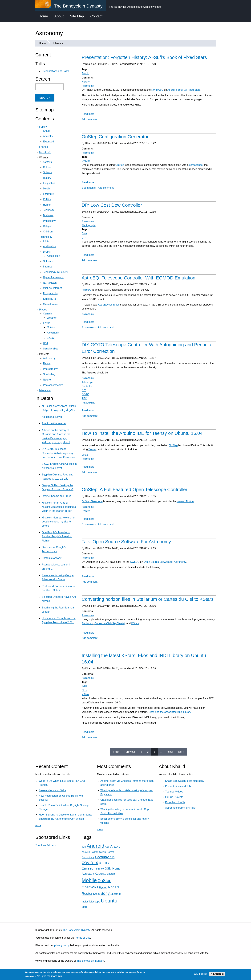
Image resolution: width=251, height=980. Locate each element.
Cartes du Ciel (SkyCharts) (110, 623)
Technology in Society (55, 272)
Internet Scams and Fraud (57, 496)
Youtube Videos (174, 792)
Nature (47, 380)
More (85, 907)
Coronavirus (105, 857)
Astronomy (88, 86)
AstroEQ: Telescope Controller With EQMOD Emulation (138, 278)
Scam (96, 894)
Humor (47, 205)
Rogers (114, 887)
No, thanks (217, 974)
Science (48, 172)
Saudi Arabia (50, 349)
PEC (84, 398)
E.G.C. (51, 338)
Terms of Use (83, 938)
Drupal (47, 252)
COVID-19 (90, 863)
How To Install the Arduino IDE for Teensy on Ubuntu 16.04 (142, 433)
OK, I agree (201, 974)
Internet (47, 267)
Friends (43, 147)
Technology (46, 237)
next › (170, 752)
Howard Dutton (185, 501)
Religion (48, 226)
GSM (108, 868)
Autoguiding (88, 403)
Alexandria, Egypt (52, 417)
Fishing (47, 363)
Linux (85, 455)
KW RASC (157, 90)
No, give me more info (49, 976)
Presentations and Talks (55, 71)
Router (87, 894)
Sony (105, 893)
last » (181, 752)
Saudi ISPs (49, 299)
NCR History (50, 283)
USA (46, 343)
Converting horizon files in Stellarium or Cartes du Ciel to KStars (148, 599)
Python (103, 888)
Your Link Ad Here (46, 845)
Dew (84, 233)
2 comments (89, 188)
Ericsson (89, 868)
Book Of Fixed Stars (189, 90)
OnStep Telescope (92, 501)
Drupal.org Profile (175, 802)
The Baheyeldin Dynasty (76, 930)
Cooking (48, 162)
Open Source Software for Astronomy (165, 562)
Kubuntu (101, 874)
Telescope (87, 382)
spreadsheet (196, 165)
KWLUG (135, 562)
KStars (135, 623)
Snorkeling (49, 374)
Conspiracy (88, 857)
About (59, 16)
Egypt (46, 323)
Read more (88, 114)
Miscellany (45, 390)
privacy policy (62, 945)
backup (86, 852)
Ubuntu (109, 901)
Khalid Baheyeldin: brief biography (185, 781)
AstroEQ (86, 290)
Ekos (85, 690)
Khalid (47, 131)
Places (43, 310)
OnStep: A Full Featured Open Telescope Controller (134, 490)
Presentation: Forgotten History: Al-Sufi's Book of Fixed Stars (144, 57)
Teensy (92, 449)
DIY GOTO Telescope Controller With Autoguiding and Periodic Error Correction (58, 453)
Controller (87, 386)
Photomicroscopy (53, 385)
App (107, 847)
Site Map (77, 16)
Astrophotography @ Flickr (180, 808)
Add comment (90, 119)
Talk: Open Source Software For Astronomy (126, 542)
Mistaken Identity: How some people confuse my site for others (58, 522)
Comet (110, 852)
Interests (58, 43)
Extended (49, 142)
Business (48, 215)
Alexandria (53, 333)
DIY (84, 238)
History (86, 82)
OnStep (86, 161)
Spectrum (116, 894)
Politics (47, 199)
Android (95, 846)
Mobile (89, 880)
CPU (102, 863)
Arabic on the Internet (54, 423)
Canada (48, 314)
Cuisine (51, 327)
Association (53, 256)
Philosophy (49, 221)
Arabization (49, 246)
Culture (47, 167)
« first (116, 752)
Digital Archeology (53, 277)
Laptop (111, 874)
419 (84, 847)
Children (48, 232)
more (38, 825)
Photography (89, 225)
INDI (84, 686)
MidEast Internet (52, 288)
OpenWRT (90, 887)
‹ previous (130, 752)
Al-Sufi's (172, 90)
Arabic (85, 73)
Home (43, 16)
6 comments (89, 524)
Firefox (100, 869)
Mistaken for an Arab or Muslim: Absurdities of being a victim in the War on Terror (59, 507)
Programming (51, 293)
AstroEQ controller (108, 305)
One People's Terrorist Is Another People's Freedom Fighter (57, 537)
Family (43, 127)
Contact (96, 16)
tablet (85, 902)
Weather (52, 318)
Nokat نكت (45, 152)
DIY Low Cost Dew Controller (112, 205)
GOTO (85, 394)
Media (47, 189)
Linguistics (49, 183)
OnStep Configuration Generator (115, 137)
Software (48, 261)
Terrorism (48, 210)
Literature (49, 194)
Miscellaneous (51, 304)
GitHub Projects (174, 797)
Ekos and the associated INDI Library (170, 712)
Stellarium (87, 623)
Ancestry (48, 136)
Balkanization (98, 852)
